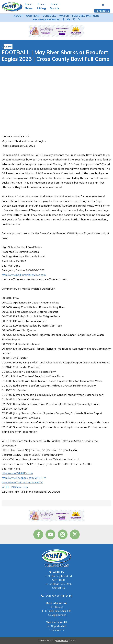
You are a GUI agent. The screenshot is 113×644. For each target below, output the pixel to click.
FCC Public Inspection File (57, 611)
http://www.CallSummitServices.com (24, 275)
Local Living (42, 6)
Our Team (33, 16)
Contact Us (58, 588)
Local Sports (55, 6)
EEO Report (56, 607)
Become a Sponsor (46, 19)
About (18, 16)
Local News (29, 6)
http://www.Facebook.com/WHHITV (24, 478)
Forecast (102, 11)
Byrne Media (62, 640)
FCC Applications (56, 615)
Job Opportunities (57, 626)
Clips (8, 46)
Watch (64, 16)
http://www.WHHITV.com (17, 473)
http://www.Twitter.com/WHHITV (22, 482)
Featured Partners (86, 16)
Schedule (49, 16)
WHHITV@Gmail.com (15, 487)
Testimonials (57, 630)
